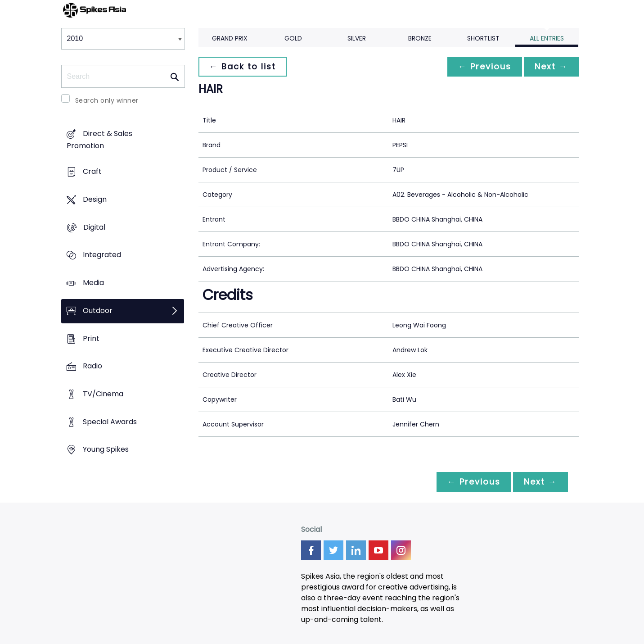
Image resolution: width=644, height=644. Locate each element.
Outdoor (98, 311)
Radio (92, 366)
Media (93, 283)
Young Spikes (106, 450)
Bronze (420, 38)
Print (91, 338)
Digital (94, 227)
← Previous (485, 66)
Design (95, 199)
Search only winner (107, 100)
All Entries (547, 38)
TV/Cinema (103, 394)
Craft (92, 172)
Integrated (102, 255)
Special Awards (110, 422)
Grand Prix (230, 38)
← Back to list (243, 66)
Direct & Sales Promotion (99, 140)
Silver (357, 38)
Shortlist (483, 38)
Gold (293, 38)
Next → (551, 66)
